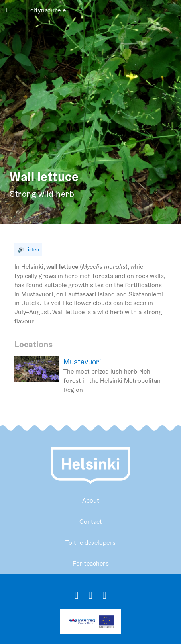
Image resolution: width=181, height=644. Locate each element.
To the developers (90, 543)
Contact (91, 522)
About (91, 500)
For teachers (91, 563)
